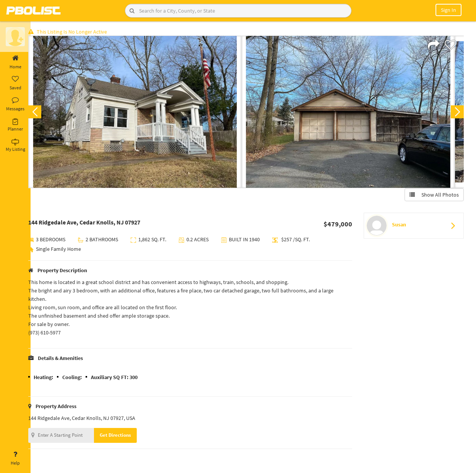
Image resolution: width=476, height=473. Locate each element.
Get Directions (123, 436)
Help (15, 458)
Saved (15, 83)
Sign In (448, 10)
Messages (15, 104)
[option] (143, 113)
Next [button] (456, 113)
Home (15, 62)
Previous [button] (43, 113)
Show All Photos (433, 196)
